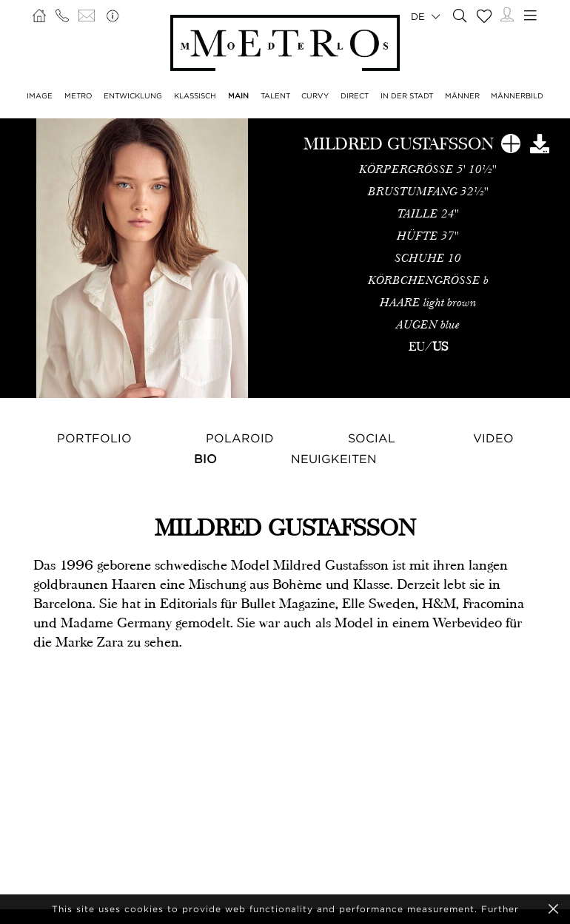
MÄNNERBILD (517, 96)
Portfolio (94, 438)
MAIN (238, 96)
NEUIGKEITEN (334, 459)
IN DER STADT (407, 96)
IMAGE (40, 96)
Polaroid (240, 438)
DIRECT (355, 96)
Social (372, 438)
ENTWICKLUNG (133, 96)
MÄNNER (462, 96)
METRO (78, 96)
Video (493, 438)
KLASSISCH (195, 96)
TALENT (275, 96)
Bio (205, 459)
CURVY (315, 96)
